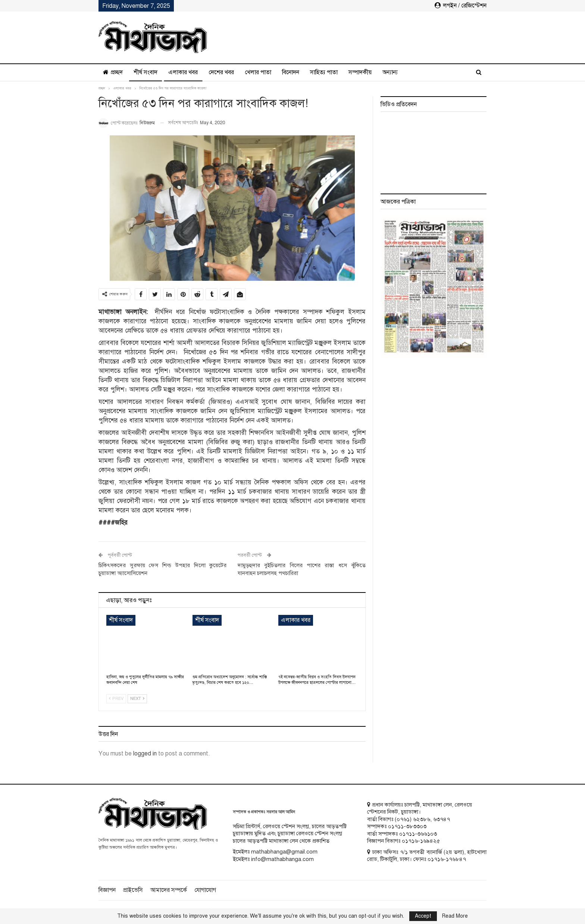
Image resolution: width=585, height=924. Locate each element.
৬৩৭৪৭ (442, 819)
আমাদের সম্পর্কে (169, 890)
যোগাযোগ (205, 890)
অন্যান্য (390, 72)
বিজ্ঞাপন (107, 890)
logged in (145, 754)
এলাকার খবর (183, 72)
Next (137, 699)
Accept (423, 916)
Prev (116, 699)
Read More (455, 916)
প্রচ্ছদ (113, 72)
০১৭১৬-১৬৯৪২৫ (421, 841)
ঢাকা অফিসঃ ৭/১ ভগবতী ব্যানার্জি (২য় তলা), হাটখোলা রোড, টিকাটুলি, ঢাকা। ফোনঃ (427, 856)
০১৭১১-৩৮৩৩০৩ (407, 826)
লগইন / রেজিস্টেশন (461, 6)
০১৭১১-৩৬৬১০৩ (418, 834)
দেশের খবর (221, 72)
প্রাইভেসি (133, 890)
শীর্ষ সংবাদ (146, 72)
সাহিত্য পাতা (324, 72)
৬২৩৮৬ (422, 819)
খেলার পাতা (258, 72)
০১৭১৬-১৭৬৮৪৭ (447, 859)
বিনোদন (291, 72)
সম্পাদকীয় (360, 72)
